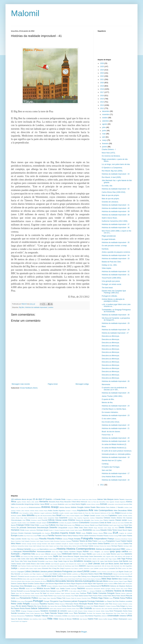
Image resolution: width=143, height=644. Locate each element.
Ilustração (15, 554)
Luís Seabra (53, 574)
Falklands (44, 536)
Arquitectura (82, 510)
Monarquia (28, 586)
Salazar (34, 608)
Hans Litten (45, 546)
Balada (76, 513)
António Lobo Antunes (23, 511)
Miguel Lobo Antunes (47, 584)
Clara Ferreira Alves (97, 520)
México (106, 581)
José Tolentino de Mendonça (62, 566)
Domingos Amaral (42, 530)
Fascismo (58, 536)
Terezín (71, 613)
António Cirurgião (77, 507)
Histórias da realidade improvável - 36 (116, 228)
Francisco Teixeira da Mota (82, 541)
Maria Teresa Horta (85, 579)
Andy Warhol (76, 504)
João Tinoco (15, 561)
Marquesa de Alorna (40, 581)
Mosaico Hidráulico (53, 586)
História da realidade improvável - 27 (115, 333)
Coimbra (33, 523)
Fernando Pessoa (102, 536)
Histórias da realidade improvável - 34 (116, 255)
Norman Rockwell (17, 591)
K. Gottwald (21, 568)
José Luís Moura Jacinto (110, 564)
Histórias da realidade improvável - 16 (116, 480)
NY (63, 591)
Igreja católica (122, 551)
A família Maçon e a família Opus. (114, 409)
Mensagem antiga (82, 384)
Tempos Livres (63, 613)
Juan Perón (75, 566)
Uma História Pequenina (93, 616)
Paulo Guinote (58, 596)
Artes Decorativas (120, 511)
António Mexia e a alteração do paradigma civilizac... (113, 300)
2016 (102, 96)
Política (129, 598)
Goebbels (58, 544)
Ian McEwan (105, 552)
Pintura (94, 598)
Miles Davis (118, 584)
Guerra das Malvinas (117, 544)
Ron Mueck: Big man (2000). (112, 171)
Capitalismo (113, 515)
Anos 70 (18, 507)
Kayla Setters (38, 568)
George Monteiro (42, 544)
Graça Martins (92, 544)
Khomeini (45, 568)
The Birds (89, 613)
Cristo (37, 525)
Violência (76, 619)
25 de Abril (37, 499)
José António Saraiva (111, 561)
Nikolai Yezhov (116, 589)
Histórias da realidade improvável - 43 (116, 174)
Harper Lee (52, 546)
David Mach (121, 525)
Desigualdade (63, 528)
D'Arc (57, 525)
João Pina (81, 559)
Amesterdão (20, 504)
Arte (91, 510)
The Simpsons (97, 613)
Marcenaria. (106, 384)
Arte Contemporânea (103, 510)
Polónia (14, 601)
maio (104, 134)
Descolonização (43, 528)
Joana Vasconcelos (96, 556)
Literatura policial (46, 572)
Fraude (118, 541)
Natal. (58, 589)
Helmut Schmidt (77, 546)
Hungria (97, 552)
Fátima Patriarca (73, 536)
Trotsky (51, 616)
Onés (103, 591)
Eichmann (14, 533)
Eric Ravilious (46, 533)
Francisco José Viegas (37, 541)
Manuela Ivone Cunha (53, 576)
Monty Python (37, 586)
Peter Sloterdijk (51, 598)
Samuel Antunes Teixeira (64, 609)
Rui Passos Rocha (18, 608)
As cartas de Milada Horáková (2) (114, 444)
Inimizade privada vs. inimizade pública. (116, 454)
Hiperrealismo (44, 549)
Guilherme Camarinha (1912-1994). (115, 221)
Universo (123, 616)
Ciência (51, 520)
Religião (26, 604)
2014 (102, 102)
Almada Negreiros (120, 502)
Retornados (69, 604)
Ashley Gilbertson (34, 513)
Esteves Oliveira (98, 533)
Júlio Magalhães (127, 566)
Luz (79, 574)
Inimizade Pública (56, 554)
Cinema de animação (83, 520)
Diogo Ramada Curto (100, 528)
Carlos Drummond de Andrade (33, 518)
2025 (102, 67)
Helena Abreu (68, 546)
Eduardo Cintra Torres (109, 530)
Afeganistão (128, 499)
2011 (102, 485)
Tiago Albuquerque (107, 613)
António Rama (43, 511)
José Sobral (50, 566)
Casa (56, 518)
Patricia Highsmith (127, 593)
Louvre (99, 572)
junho (104, 131)
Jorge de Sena (68, 561)
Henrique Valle (128, 546)
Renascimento (35, 604)
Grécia (100, 544)
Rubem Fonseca (111, 606)
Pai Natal (43, 593)
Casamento (63, 518)
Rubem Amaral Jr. (100, 606)
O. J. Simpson (91, 591)
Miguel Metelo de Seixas (63, 584)
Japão (56, 556)
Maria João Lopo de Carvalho (32, 579)
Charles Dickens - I (109, 149)
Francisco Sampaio (66, 541)
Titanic (123, 613)
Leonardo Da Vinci (115, 568)
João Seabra (101, 559)
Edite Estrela (96, 530)
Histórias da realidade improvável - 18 (116, 457)
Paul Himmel (23, 596)
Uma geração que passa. (111, 281)
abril (104, 137)
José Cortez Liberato (43, 564)
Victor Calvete (42, 619)
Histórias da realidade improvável (36, 307)
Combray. (105, 464)
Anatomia (61, 504)
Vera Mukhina (34, 619)
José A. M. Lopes (98, 561)
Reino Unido (16, 604)
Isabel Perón (120, 554)
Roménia (80, 606)
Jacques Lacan (38, 556)
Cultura (52, 525)
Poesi (111, 598)
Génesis (24, 544)
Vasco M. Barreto (17, 619)
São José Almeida (107, 609)
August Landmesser (46, 513)
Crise (32, 525)
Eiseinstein (28, 533)
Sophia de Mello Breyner (75, 611)
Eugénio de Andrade (126, 533)
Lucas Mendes (111, 572)
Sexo (18, 611)
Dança (78, 525)
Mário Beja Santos (110, 579)
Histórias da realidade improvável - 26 (116, 381)
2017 (102, 92)
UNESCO (104, 616)
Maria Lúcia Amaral (66, 579)
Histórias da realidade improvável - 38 (116, 215)
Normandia (26, 591)
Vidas (56, 619)
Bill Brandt (44, 516)
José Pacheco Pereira (24, 566)
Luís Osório (45, 574)
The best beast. (107, 288)
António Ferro (105, 507)
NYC (66, 591)
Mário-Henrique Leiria (28, 581)
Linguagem (21, 572)
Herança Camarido (24, 549)
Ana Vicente (54, 504)
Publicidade (100, 601)
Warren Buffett (103, 619)
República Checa (53, 604)
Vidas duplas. (107, 268)
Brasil (59, 515)
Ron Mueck (87, 606)
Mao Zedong (82, 576)
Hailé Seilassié (37, 546)
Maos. (104, 326)
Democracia (32, 528)
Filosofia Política (54, 539)
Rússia (28, 608)
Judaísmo (82, 566)
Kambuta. (105, 249)
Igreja (112, 551)
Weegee (110, 619)
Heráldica (14, 549)
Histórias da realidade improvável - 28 (116, 330)
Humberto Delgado (76, 552)
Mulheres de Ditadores (118, 586)
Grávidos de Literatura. (110, 202)
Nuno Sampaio (51, 591)
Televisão (53, 613)
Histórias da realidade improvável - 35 (116, 242)
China (28, 520)
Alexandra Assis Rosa (56, 502)
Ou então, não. (107, 186)
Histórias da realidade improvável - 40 (116, 208)
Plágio (100, 598)
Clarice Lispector (109, 520)
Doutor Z (52, 530)
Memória (70, 581)
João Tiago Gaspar (111, 559)
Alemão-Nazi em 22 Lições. (112, 461)
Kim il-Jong (53, 568)
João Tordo (23, 561)
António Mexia (34, 511)
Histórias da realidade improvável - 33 (116, 259)
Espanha (64, 533)
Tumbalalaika (58, 616)
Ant (27, 507)
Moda (22, 586)
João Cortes (21, 559)
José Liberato (94, 564)
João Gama (30, 559)
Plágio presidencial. (109, 236)
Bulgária (77, 516)
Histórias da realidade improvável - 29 (116, 323)
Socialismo (44, 611)
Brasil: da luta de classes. (111, 432)
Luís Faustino (25, 574)
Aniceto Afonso (91, 504)
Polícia (122, 598)
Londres (51, 307)
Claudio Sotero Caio (23, 523)
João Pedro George (51, 559)
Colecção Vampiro (41, 523)
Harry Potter (60, 546)
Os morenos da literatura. (111, 156)
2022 (102, 76)
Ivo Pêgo (31, 556)
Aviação (61, 513)
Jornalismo (78, 561)
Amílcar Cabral (39, 504)
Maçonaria (84, 574)
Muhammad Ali (96, 586)
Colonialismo (53, 523)
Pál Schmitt (51, 593)
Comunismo (84, 523)
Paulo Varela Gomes (81, 596)
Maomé (89, 576)
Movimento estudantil (84, 586)
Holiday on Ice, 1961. (110, 265)
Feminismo (92, 536)
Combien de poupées (65, 523)
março (105, 140)
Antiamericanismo (35, 507)
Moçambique (15, 586)
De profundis (22, 528)
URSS (129, 616)
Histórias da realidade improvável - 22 (116, 425)
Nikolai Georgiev (106, 589)
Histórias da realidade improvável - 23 (116, 415)
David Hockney (104, 525)
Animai (98, 504)
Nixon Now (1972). (109, 153)
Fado (39, 536)
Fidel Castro (122, 536)
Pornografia (29, 601)
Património (15, 596)
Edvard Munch (122, 530)
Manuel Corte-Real (119, 574)
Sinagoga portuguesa (33, 611)
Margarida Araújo (97, 576)
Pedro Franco (93, 596)
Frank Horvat (102, 541)
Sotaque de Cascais (94, 611)
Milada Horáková (109, 584)
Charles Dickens (116, 518)
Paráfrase (83, 593)
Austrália (56, 513)
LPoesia (104, 572)
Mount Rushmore (64, 586)
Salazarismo (44, 608)
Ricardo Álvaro (93, 604)
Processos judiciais (70, 601)
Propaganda (82, 601)
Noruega (33, 591)
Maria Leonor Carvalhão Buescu (50, 579)
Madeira (91, 574)
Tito (126, 613)
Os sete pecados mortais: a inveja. (114, 246)
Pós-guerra (54, 601)
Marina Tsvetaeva (96, 579)
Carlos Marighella (49, 518)
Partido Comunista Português (103, 593)
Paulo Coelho (39, 596)
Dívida (22, 530)
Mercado (99, 581)
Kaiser (31, 568)
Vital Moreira (83, 619)
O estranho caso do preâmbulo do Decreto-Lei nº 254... (114, 389)
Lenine (96, 568)
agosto (105, 124)
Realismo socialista (126, 601)
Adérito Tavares (119, 499)
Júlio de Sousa (106, 566)
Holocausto (18, 552)
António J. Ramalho (117, 507)
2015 (102, 99)
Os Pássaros (26, 593)
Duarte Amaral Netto (72, 530)
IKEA (130, 552)
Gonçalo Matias (79, 544)
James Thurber (48, 556)
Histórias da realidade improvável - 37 (116, 224)
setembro (106, 121)
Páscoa (118, 593)
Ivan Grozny (24, 556)
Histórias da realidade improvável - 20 (116, 438)
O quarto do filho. (108, 399)
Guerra (106, 543)
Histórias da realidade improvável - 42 (116, 189)
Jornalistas (88, 561)
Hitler (123, 549)
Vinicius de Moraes (65, 619)
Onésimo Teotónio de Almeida (119, 591)
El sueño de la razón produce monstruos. (117, 451)
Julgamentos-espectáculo (94, 566)
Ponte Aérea (21, 601)
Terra (76, 613)
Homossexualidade (44, 552)
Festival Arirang (113, 536)
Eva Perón (27, 536)
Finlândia (65, 539)
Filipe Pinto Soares (33, 539)
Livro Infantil (77, 572)
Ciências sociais (61, 520)
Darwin (92, 525)
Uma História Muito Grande (76, 616)
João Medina (39, 559)
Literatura (35, 571)
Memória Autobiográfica (85, 581)
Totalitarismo (29, 616)
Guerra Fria (128, 544)
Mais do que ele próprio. (111, 195)
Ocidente (98, 591)
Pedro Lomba (103, 596)
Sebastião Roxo (117, 609)
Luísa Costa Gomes (65, 574)
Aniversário (111, 504)
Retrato (76, 604)
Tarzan (42, 613)
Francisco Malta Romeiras (52, 541)
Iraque (84, 554)
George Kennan (32, 544)
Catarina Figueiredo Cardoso (86, 518)
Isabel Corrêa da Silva (99, 554)
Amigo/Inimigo (29, 504)
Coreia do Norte (105, 523)
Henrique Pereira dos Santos (102, 546)
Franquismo (110, 541)
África (14, 502)
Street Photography (116, 611)
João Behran (118, 556)
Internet (75, 554)
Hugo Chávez (64, 552)
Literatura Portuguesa (63, 571)
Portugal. (47, 601)
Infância (48, 554)
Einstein (21, 533)
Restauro (62, 604)
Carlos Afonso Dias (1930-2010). (114, 192)
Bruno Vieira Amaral (68, 516)
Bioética (50, 516)
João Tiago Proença (125, 559)
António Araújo (50, 507)
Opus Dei (19, 593)
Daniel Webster (85, 525)
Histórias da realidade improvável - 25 (116, 393)
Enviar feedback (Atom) (29, 388)
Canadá (92, 515)
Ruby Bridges (121, 606)
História (61, 549)
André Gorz (68, 504)
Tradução (37, 616)
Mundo (22, 588)
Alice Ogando (110, 502)
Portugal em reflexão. (110, 296)
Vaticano (26, 619)
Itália (18, 556)
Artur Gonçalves (24, 513)
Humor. (92, 552)
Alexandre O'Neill (70, 502)
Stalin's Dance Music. (110, 218)
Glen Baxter (51, 544)
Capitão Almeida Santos (125, 516)
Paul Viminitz (31, 596)
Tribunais (45, 616)
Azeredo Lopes (69, 513)
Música (40, 588)
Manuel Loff (128, 574)
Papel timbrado (66, 593)
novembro (106, 114)
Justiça (14, 568)
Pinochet (84, 598)
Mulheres (106, 586)
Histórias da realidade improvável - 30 (116, 315)
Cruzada (42, 525)
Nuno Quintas (41, 591)
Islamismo (128, 554)
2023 (102, 73)
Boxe (54, 515)
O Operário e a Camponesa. (112, 168)
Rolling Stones (67, 606)
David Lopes (113, 525)
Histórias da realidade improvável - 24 (116, 406)
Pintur (89, 598)
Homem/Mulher (29, 551)
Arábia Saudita (53, 511)
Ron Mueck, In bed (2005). (112, 177)
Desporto (71, 528)
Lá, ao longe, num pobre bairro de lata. (116, 164)
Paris (89, 593)
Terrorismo (82, 613)
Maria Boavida (124, 576)
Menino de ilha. (107, 403)
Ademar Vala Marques (105, 499)
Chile (24, 520)
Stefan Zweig (105, 611)
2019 (102, 86)
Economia (87, 530)
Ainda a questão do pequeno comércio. (116, 252)
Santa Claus (76, 609)
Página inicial (53, 384)
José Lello (85, 564)
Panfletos (57, 593)
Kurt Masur (75, 568)
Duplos (80, 530)
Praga (61, 601)
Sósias (85, 611)
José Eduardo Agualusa (58, 564)
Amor (47, 504)
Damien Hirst (71, 525)
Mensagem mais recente (21, 384)
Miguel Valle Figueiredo (96, 584)
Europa (14, 535)
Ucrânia (65, 616)
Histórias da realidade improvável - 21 (116, 428)
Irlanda (89, 554)
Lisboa (28, 571)
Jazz (61, 556)
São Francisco (97, 609)
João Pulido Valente (91, 559)
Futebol (123, 541)
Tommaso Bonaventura (18, 616)
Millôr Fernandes (127, 584)
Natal (53, 588)
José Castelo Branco (29, 564)
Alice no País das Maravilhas (97, 502)
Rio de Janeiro (21, 606)
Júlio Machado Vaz (116, 566)
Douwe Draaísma (60, 530)
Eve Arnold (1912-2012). (111, 422)
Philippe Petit (61, 598)
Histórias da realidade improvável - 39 (116, 211)
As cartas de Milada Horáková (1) (114, 448)
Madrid (96, 574)
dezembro (106, 111)
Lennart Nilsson (104, 568)
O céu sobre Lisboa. (109, 419)
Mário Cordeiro (123, 579)
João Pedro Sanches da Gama (68, 559)
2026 (102, 63)
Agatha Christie (21, 502)
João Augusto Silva (108, 556)
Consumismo (95, 523)
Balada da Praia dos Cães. (112, 262)
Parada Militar (75, 593)
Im (21, 554)
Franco (95, 541)
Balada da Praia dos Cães (86, 513)
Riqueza (30, 606)
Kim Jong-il (61, 568)
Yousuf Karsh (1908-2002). (112, 278)
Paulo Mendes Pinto (68, 596)
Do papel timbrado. (109, 239)
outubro (105, 118)
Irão (80, 554)
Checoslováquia (16, 520)
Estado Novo (75, 533)
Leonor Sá (125, 568)
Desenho (53, 527)
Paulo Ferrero (48, 596)
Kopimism (68, 568)
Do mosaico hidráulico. (110, 412)
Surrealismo (21, 613)
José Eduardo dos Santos (73, 564)
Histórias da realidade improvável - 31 (116, 275)
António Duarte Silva (92, 507)
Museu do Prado (31, 589)
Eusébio (21, 536)
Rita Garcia (51, 606)
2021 (102, 79)
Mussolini (47, 588)
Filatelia (129, 536)
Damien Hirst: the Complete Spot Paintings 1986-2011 (114, 292)
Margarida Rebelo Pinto (111, 576)
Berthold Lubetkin (16, 516)
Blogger (84, 632)
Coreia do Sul (116, 523)
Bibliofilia (31, 515)
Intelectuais (67, 554)
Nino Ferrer (124, 589)
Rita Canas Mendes (40, 606)
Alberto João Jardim (33, 502)
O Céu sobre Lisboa (75, 591)
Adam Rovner (92, 499)
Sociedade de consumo (58, 611)
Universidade (113, 616)
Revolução (83, 604)
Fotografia (87, 538)
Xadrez (130, 619)
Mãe (101, 574)
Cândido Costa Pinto (102, 516)
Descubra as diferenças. (111, 336)
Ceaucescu (99, 518)
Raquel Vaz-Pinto (113, 601)
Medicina (51, 581)
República (43, 604)
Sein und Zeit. (107, 470)
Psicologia (91, 601)
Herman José (35, 549)
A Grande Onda (59, 499)
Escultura (55, 533)
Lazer (92, 568)
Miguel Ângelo (123, 581)
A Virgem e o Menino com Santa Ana (77, 499)
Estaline (89, 533)
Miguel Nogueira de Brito (79, 584)
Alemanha (44, 502)
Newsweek (97, 589)
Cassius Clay (72, 518)
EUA (116, 533)
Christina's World (36, 520)
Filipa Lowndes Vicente (19, 539)
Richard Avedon (117, 604)
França (111, 539)
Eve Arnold (34, 536)
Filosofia (43, 539)
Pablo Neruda (35, 593)
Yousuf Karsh (15, 621)
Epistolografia (37, 533)
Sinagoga (24, 611)
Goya (86, 544)
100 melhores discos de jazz (22, 499)
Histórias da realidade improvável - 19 (116, 441)
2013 (102, 105)
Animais (103, 504)
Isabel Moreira (111, 554)
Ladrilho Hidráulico (84, 568)
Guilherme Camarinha (17, 546)
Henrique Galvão (88, 546)
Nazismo (81, 588)
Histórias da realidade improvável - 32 (116, 272)
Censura (107, 518)
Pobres (106, 598)
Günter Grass (28, 546)
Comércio (75, 523)
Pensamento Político (29, 598)
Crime (27, 525)
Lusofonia (75, 574)
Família (51, 535)
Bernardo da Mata (127, 513)
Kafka (27, 568)
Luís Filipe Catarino (35, 574)
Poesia (116, 598)
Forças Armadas (74, 539)
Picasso (68, 598)
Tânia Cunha (30, 613)
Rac (106, 601)
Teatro (47, 613)
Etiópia (110, 533)
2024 (102, 70)
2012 (102, 108)
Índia (33, 554)
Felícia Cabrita (84, 536)
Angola (83, 504)
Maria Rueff (75, 579)
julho (104, 127)
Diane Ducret (88, 528)
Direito (122, 527)
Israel (13, 556)
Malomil (25, 13)
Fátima (65, 536)
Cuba (47, 525)
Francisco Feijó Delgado (22, 541)
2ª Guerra (47, 499)
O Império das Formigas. (111, 467)
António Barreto (65, 507)
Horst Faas (55, 552)
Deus (76, 528)
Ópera (13, 593)
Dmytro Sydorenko (30, 530)
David (97, 525)
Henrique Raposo (117, 546)
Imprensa (26, 554)
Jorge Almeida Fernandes (36, 561)
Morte (44, 586)
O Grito (84, 591)
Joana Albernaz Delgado (71, 556)
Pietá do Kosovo (76, 598)
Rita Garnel (58, 606)
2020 (102, 83)
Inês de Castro (40, 554)
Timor (119, 613)
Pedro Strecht (121, 596)
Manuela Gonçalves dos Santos (34, 576)
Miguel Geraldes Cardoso (31, 584)
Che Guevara (127, 518)
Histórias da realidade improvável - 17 (116, 473)
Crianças (20, 525)
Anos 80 (23, 507)
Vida (50, 619)
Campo (86, 515)
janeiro (105, 147)
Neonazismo (89, 589)
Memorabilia (61, 581)
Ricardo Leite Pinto (106, 604)
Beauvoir (97, 513)
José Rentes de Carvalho (39, 566)
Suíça (130, 611)
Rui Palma (129, 606)
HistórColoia (53, 549)
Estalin (84, 533)
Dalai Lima (63, 525)
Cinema (71, 520)
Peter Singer (43, 598)
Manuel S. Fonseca (17, 576)
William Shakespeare (120, 619)
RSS (92, 606)
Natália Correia (65, 588)
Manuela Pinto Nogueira (70, 576)
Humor (86, 551)
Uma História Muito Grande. (112, 477)
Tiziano (130, 613)
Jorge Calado (58, 561)
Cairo (82, 516)
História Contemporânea (81, 549)
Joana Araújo (84, 556)
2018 (102, 89)
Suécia (125, 611)
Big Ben (22, 307)
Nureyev (59, 591)
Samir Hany (53, 609)
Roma (74, 606)
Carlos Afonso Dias (17, 518)
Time (115, 613)
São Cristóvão (86, 608)
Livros (86, 571)
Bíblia (24, 515)
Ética (105, 533)
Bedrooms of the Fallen (108, 513)
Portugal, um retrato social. (112, 284)
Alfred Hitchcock (82, 502)
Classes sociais (121, 520)
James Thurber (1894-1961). (112, 396)
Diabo (81, 528)
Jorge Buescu (49, 561)
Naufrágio (74, 589)
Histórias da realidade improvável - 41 (116, 205)
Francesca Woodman (121, 539)
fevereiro (106, 144)
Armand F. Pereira (71, 511)
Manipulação (108, 574)
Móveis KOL (73, 586)
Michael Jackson (114, 581)
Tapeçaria (37, 613)
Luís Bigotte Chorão (122, 572)
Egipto (130, 530)
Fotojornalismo (100, 539)
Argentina (62, 511)
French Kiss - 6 (107, 435)
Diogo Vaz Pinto (113, 528)
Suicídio (14, 613)
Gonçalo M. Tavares (68, 544)
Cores (122, 523)
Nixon (130, 588)
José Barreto (124, 561)
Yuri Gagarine (23, 621)
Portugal (38, 601)
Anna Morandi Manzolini (122, 504)
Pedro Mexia (112, 596)
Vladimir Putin (93, 619)
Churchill (44, 520)
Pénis (17, 598)
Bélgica (118, 513)
